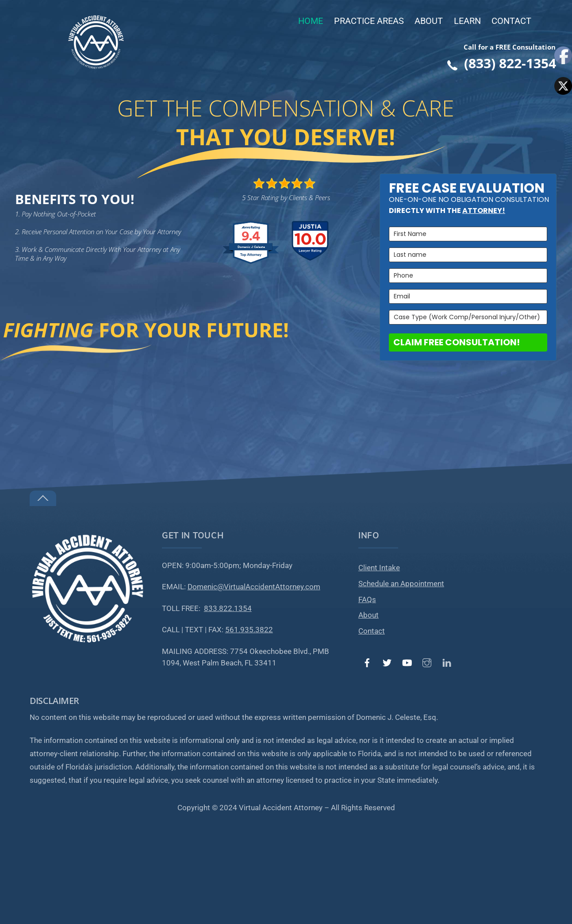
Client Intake (379, 568)
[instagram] (427, 662)
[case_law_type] (468, 317)
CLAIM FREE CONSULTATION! (457, 342)
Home (311, 21)
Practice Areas (369, 21)
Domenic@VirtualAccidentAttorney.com (254, 587)
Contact (511, 21)
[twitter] (387, 662)
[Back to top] (43, 498)
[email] (468, 296)
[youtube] (407, 662)
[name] (468, 234)
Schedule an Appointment (401, 584)
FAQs (367, 600)
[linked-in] (447, 662)
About (429, 21)
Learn (467, 21)
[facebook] (367, 662)
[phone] (468, 276)
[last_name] (468, 255)
